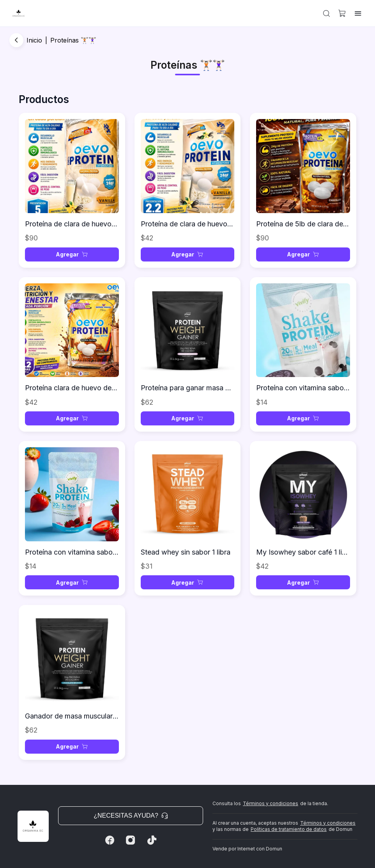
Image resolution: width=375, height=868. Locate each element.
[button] (327, 13)
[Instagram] (131, 840)
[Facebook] (110, 840)
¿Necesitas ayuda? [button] (131, 816)
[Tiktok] (152, 840)
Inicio (34, 40)
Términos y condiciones (271, 803)
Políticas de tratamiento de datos (289, 829)
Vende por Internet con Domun (247, 849)
